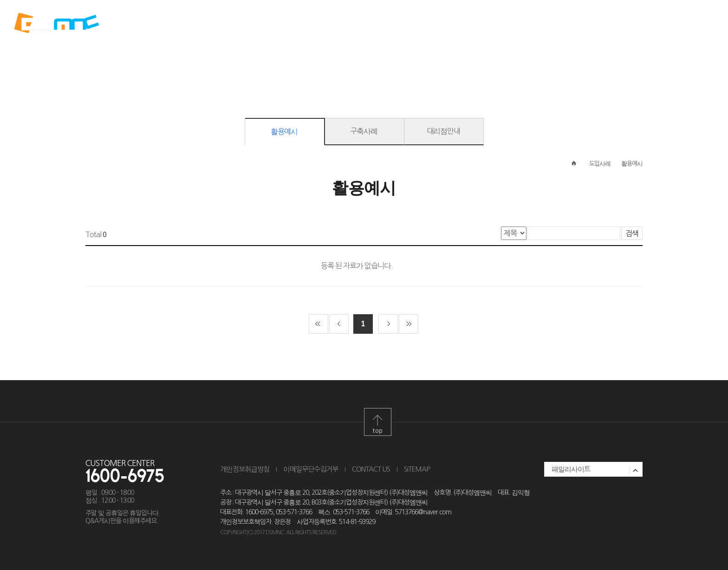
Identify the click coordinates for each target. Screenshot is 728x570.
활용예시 (284, 131)
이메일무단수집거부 (311, 469)
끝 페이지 (409, 324)
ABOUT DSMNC (232, 23)
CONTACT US (371, 469)
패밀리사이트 (571, 469)
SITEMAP (417, 469)
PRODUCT (320, 23)
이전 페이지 (339, 324)
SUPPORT (496, 23)
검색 (632, 233)
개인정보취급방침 (245, 469)
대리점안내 (443, 131)
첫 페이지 (318, 324)
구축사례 (364, 131)
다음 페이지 (388, 324)
